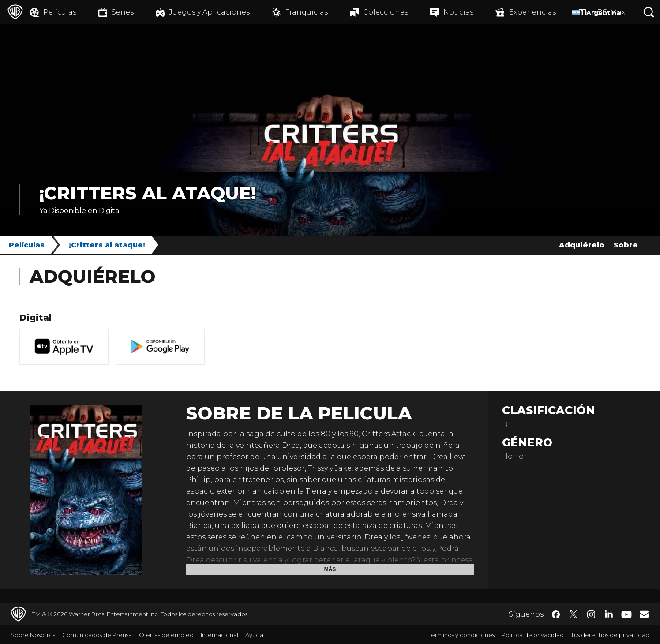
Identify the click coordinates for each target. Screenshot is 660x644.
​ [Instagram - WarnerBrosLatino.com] (591, 614)
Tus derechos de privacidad (610, 635)
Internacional (219, 635)
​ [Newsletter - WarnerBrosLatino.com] (644, 614)
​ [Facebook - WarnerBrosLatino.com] (556, 614)
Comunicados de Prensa (97, 635)
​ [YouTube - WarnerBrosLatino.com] (626, 614)
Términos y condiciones (461, 635)
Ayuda (254, 635)
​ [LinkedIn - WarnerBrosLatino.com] (609, 614)
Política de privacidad (533, 635)
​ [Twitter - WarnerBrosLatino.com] (574, 614)
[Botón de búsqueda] (649, 12)
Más (330, 569)
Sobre (626, 245)
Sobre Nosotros (33, 635)
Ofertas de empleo (166, 635)
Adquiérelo (582, 245)
